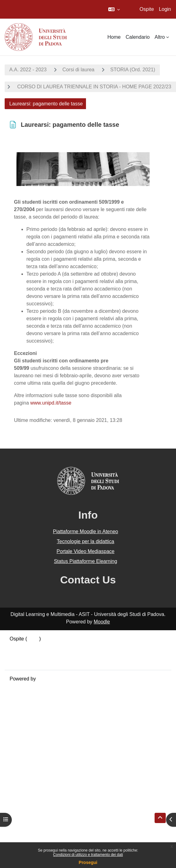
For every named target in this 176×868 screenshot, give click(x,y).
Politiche (19, 654)
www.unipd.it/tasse (51, 403)
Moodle (102, 622)
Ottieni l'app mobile (31, 661)
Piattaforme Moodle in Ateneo (86, 531)
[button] (114, 9)
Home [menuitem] (114, 37)
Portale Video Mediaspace (86, 551)
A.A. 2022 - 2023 (28, 70)
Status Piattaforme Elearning (86, 561)
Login (165, 9)
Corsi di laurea (78, 70)
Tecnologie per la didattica (86, 541)
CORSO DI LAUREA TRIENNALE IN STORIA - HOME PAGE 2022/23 (94, 87)
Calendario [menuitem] (138, 37)
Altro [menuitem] (160, 37)
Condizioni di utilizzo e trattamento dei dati (88, 855)
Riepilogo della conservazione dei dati (51, 646)
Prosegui (88, 862)
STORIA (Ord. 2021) (133, 70)
